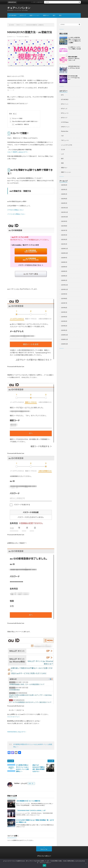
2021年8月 (64, 226)
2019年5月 (64, 312)
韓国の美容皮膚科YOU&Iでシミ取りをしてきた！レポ (74, 58)
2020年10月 (64, 253)
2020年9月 (64, 258)
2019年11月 (64, 289)
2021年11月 (64, 212)
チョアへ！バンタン (19, 8)
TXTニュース (65, 140)
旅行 (54, 15)
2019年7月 (64, 303)
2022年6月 (64, 199)
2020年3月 (64, 271)
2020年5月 (64, 262)
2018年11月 (64, 339)
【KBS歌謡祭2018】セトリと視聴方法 (28, 801)
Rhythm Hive (65, 131)
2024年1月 (64, 194)
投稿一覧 (31, 783)
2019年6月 (64, 308)
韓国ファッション (35, 15)
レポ (62, 154)
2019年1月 (64, 330)
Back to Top (44, 849)
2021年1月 (64, 244)
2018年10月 (64, 344)
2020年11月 (64, 249)
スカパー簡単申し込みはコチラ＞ (18, 152)
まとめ (63, 149)
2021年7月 (64, 230)
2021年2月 (64, 239)
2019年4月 (64, 317)
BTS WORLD (13, 15)
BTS (62, 95)
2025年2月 (64, 185)
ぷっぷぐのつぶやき (67, 145)
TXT (62, 136)
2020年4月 (64, 267)
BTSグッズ (64, 109)
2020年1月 (64, 280)
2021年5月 (64, 235)
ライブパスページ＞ (14, 717)
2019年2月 (64, 326)
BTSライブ (23, 15)
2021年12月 (64, 208)
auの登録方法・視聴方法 (20, 124)
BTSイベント (65, 104)
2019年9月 (64, 294)
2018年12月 (64, 335)
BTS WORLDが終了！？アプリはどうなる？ (74, 78)
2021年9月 (64, 221)
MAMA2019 (21, 37)
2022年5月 (64, 203)
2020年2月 (64, 276)
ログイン (23, 840)
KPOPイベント (12, 37)
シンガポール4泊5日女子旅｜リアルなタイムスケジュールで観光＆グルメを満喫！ (53, 2)
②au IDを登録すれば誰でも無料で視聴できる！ (24, 121)
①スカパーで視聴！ (16, 119)
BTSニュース (65, 113)
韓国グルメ (46, 15)
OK (44, 865)
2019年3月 (64, 321)
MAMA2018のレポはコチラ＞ (17, 732)
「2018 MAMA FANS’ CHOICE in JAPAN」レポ (31, 810)
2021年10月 (64, 217)
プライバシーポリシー (44, 856)
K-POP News (65, 122)
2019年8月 (64, 298)
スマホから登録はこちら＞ (16, 210)
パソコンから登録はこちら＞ (16, 214)
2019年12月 (64, 285)
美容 (60, 15)
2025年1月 (64, 189)
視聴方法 (27, 37)
